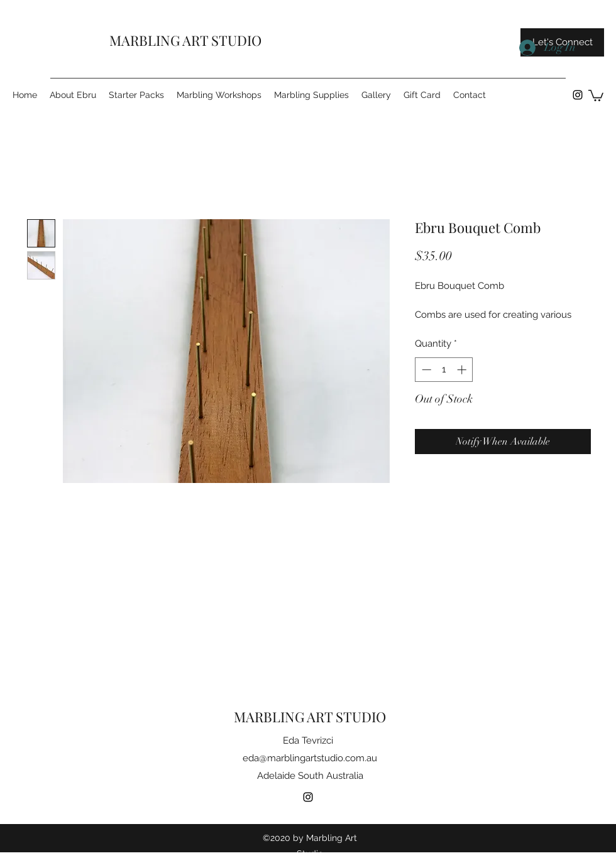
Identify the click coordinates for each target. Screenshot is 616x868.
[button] (596, 95)
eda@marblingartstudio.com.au (310, 758)
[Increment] (463, 370)
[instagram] (578, 95)
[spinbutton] (444, 370)
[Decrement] (425, 370)
